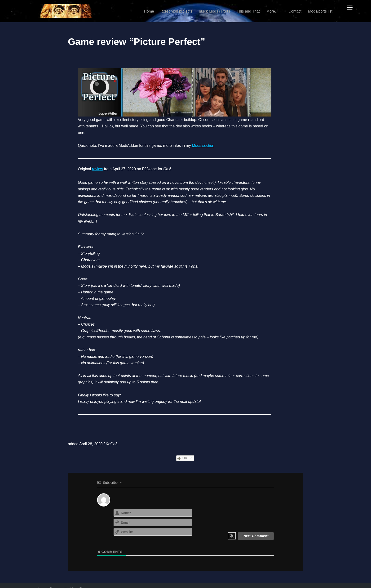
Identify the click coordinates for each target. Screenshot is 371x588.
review (97, 168)
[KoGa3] (65, 11)
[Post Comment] (256, 529)
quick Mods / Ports (214, 11)
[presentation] (245, 510)
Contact (295, 11)
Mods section (203, 145)
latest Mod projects (176, 11)
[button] (281, 11)
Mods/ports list (320, 11)
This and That (248, 11)
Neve (42, 582)
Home (149, 11)
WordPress (80, 582)
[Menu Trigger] (350, 7)
